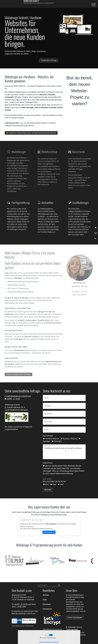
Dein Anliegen (48, 436)
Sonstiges (58, 441)
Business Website (70, 439)
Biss (47, 484)
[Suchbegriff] (49, 585)
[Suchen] (59, 585)
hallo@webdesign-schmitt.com (19, 396)
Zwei (54, 484)
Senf (62, 484)
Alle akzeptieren (49, 532)
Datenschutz (48, 463)
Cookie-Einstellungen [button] (48, 638)
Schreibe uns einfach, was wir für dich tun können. (64, 452)
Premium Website (52, 439)
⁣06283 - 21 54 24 (21, 604)
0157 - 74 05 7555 (19, 607)
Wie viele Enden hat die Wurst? (54, 480)
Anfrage (46, 595)
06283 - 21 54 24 (13, 399)
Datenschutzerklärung (45, 642)
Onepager (47, 441)
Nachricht (47, 446)
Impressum (47, 604)
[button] (49, 60)
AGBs (45, 600)
